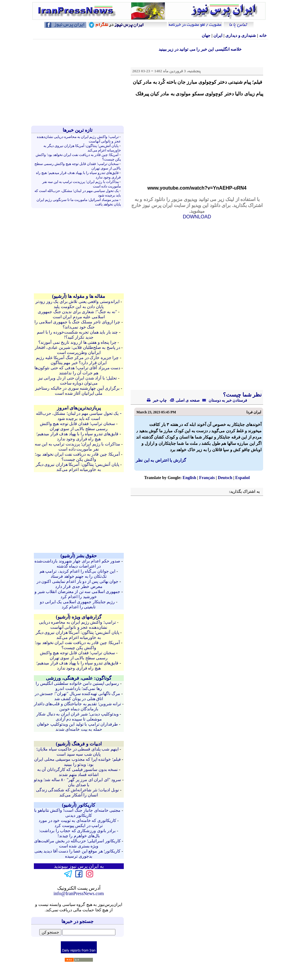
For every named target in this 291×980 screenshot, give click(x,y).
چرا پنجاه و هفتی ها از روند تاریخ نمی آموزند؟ (77, 342)
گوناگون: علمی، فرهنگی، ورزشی (79, 678)
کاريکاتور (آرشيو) (79, 805)
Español (242, 478)
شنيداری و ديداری (241, 36)
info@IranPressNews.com (79, 893)
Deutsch (225, 478)
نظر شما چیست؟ (242, 395)
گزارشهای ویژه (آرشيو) (79, 617)
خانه (263, 36)
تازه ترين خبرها (77, 130)
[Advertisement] (79, 82)
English (189, 478)
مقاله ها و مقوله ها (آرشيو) (79, 296)
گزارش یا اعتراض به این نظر (161, 460)
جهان (206, 36)
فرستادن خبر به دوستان (223, 400)
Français (207, 478)
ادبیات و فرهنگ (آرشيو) (79, 744)
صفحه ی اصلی (185, 400)
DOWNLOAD (197, 217)
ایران (218, 36)
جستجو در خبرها (77, 921)
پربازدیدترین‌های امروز (79, 408)
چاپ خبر (157, 400)
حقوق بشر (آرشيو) (79, 556)
